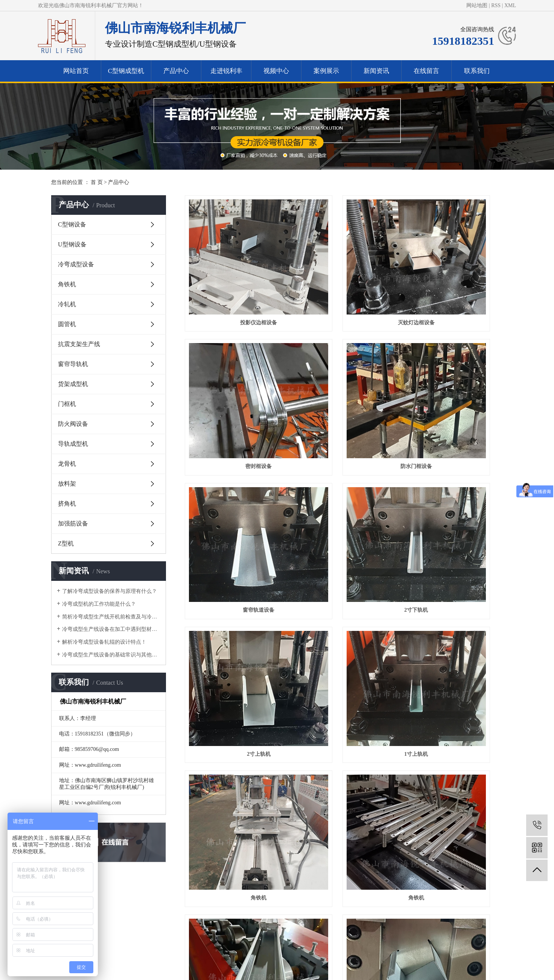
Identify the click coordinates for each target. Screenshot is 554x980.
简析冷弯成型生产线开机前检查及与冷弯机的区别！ (111, 617)
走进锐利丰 (226, 71)
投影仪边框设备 (234, 283)
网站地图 (477, 5)
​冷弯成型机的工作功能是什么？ (99, 604)
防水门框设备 (234, 387)
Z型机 (66, 543)
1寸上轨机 (344, 491)
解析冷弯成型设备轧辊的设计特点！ (104, 642)
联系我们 (477, 71)
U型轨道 (344, 699)
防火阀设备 (73, 424)
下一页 (382, 833)
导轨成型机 (73, 444)
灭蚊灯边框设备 (344, 283)
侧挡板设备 (234, 803)
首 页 (97, 182)
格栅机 (344, 803)
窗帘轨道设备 (344, 387)
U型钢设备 (72, 244)
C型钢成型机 (126, 71)
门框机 (67, 404)
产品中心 (176, 71)
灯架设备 (344, 595)
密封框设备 (453, 283)
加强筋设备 (73, 523)
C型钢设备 (72, 224)
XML (510, 5)
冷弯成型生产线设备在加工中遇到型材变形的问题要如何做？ (111, 629)
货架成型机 (73, 384)
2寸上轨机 (235, 491)
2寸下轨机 (453, 387)
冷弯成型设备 (76, 264)
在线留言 (426, 71)
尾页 (406, 833)
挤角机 (67, 504)
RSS (496, 5)
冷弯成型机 (223, 943)
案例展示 (326, 71)
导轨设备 (453, 699)
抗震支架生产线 (79, 344)
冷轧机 (67, 304)
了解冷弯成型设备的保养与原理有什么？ (110, 591)
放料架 (67, 484)
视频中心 (276, 71)
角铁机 (67, 284)
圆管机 (67, 324)
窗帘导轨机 (73, 364)
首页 (251, 833)
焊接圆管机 (453, 803)
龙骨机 (67, 464)
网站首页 (76, 71)
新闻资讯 (376, 71)
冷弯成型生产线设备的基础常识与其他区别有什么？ (111, 655)
